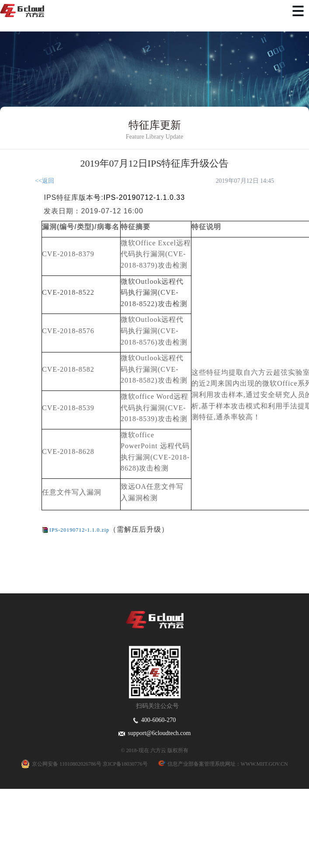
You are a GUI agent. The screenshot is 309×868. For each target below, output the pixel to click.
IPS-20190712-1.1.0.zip (79, 530)
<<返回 (45, 181)
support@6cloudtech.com (155, 733)
